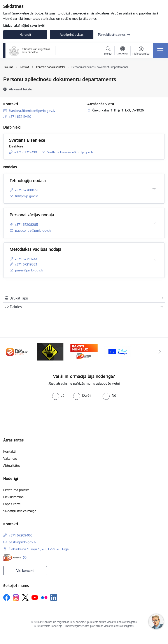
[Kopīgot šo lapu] (84, 307)
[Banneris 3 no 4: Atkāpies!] (50, 351)
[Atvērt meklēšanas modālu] (108, 51)
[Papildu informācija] (25, 557)
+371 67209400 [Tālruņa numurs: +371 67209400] (21, 535)
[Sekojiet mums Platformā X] (25, 597)
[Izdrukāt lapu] (84, 298)
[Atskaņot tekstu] (21, 89)
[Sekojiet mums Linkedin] (54, 597)
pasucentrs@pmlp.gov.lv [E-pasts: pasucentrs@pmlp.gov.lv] (33, 231)
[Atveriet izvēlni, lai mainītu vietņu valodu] (122, 51)
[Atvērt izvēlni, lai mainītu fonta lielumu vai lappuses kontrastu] (141, 51)
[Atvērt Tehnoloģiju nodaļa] (154, 189)
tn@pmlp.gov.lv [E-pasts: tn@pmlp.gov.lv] (26, 196)
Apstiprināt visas (72, 35)
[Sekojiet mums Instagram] (16, 598)
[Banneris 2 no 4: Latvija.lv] (17, 351)
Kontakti (9, 451)
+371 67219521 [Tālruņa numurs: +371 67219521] (26, 264)
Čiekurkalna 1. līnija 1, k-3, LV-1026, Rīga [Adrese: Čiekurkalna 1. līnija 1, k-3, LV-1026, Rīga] (39, 549)
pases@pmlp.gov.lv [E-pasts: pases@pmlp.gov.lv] (29, 270)
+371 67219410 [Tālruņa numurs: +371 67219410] (20, 117)
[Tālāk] (160, 352)
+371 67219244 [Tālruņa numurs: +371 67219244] (26, 259)
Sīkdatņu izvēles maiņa (20, 511)
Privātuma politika (16, 490)
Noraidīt (25, 35)
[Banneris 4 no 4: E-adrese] (84, 351)
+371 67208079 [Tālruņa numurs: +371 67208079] (26, 190)
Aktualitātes (12, 466)
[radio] (58, 395)
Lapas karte (12, 504)
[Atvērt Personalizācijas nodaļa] (154, 223)
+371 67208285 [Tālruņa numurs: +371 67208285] (26, 225)
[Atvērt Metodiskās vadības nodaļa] (154, 260)
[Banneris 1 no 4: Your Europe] (118, 351)
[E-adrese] (12, 557)
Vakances (10, 458)
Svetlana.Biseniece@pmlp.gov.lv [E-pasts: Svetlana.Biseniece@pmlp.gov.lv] (32, 111)
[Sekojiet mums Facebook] (7, 597)
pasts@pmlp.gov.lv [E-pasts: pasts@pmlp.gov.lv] (22, 542)
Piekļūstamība (13, 497)
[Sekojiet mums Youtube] (35, 597)
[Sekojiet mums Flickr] (44, 597)
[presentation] (37, 416)
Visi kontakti (25, 571)
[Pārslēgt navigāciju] (160, 51)
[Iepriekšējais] (8, 352)
